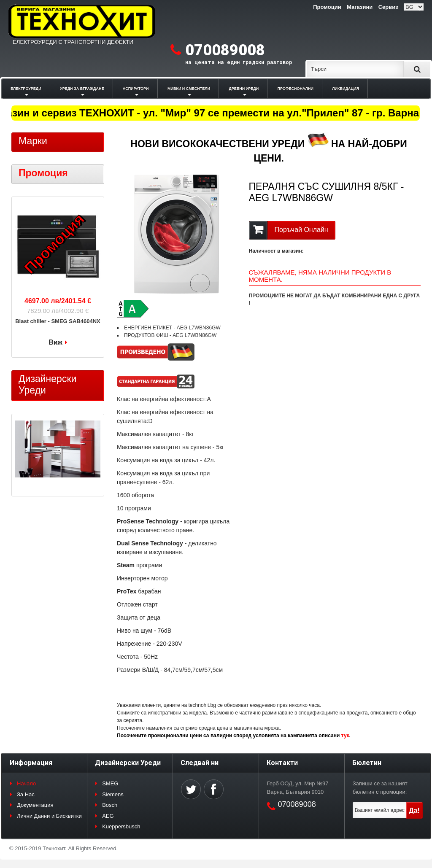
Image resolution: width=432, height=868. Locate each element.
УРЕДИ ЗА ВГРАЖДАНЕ (82, 89)
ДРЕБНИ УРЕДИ (244, 89)
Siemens (113, 794)
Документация (35, 805)
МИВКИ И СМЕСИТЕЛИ (189, 89)
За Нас (26, 794)
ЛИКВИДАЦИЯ (346, 89)
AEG (108, 816)
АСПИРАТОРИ (136, 89)
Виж (55, 342)
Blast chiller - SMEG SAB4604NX (58, 321)
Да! (414, 810)
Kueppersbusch (121, 826)
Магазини (360, 7)
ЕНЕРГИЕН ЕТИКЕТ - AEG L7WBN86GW (172, 328)
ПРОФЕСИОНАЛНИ (296, 89)
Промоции (327, 7)
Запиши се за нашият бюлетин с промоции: (380, 788)
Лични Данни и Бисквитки (49, 816)
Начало (26, 783)
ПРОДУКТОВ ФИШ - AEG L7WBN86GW (170, 335)
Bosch (110, 805)
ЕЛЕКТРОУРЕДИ (26, 89)
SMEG (110, 783)
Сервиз (388, 7)
